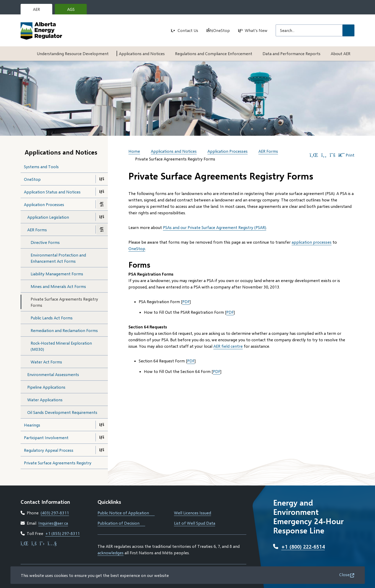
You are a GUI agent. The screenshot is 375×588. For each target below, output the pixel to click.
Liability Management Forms (57, 274)
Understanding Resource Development (73, 53)
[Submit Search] (348, 30)
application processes (312, 242)
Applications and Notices (142, 53)
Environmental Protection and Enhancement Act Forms (58, 258)
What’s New (256, 30)
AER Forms (37, 230)
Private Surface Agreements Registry (58, 463)
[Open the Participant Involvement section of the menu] (102, 437)
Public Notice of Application (126, 513)
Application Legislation (48, 217)
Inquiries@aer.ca (53, 523)
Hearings (32, 425)
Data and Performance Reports (291, 53)
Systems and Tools (41, 167)
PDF (186, 301)
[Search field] (309, 30)
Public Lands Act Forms (52, 318)
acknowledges (111, 553)
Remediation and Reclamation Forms (64, 330)
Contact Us (188, 30)
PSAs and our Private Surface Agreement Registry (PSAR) (215, 227)
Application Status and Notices (52, 192)
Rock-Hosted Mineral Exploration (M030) (61, 346)
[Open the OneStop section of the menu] (102, 179)
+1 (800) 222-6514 (303, 547)
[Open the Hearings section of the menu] (102, 425)
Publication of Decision (121, 523)
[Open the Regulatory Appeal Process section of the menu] (102, 450)
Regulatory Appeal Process (49, 450)
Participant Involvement (46, 437)
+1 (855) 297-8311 (63, 533)
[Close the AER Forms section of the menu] (102, 229)
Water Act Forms (46, 362)
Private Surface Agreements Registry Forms (64, 302)
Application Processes (44, 204)
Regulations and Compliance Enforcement (214, 53)
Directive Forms (45, 242)
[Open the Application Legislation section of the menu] (102, 217)
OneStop (221, 30)
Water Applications (45, 400)
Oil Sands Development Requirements (62, 412)
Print (346, 155)
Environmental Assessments (53, 374)
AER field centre (228, 346)
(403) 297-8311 (55, 513)
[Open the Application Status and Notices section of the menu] (102, 192)
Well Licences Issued (193, 513)
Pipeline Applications (46, 387)
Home (134, 151)
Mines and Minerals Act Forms (58, 286)
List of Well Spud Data (195, 523)
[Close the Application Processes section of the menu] (102, 204)
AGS (75, 11)
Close (344, 574)
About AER (341, 53)
